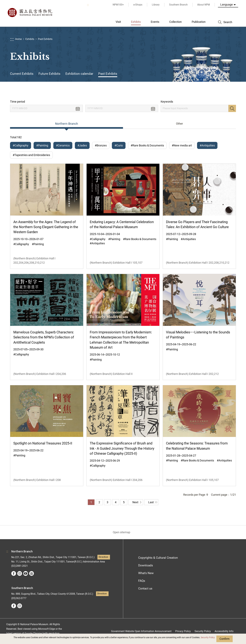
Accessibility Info (224, 631)
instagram (20, 573)
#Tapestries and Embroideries (31, 155)
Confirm (225, 639)
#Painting (42, 145)
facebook (14, 573)
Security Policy (208, 637)
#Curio (119, 145)
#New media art (182, 145)
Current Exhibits (22, 74)
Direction (103, 557)
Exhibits (30, 39)
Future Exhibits (49, 74)
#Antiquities (207, 145)
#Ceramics (63, 145)
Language (227, 4)
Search (232, 108)
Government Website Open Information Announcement (141, 631)
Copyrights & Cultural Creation (158, 558)
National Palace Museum (30, 13)
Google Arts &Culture (32, 573)
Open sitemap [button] (122, 532)
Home (18, 39)
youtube (26, 573)
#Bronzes (101, 145)
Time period (17, 102)
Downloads (146, 565)
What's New (146, 573)
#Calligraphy (21, 145)
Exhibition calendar (79, 74)
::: (88, 5)
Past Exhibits (45, 39)
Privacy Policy (183, 631)
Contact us (145, 588)
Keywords (167, 102)
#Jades (82, 145)
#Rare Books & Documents (147, 145)
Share (202, 91)
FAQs (142, 581)
